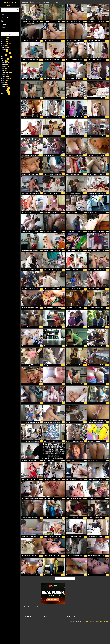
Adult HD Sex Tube (93, 610)
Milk (4, 69)
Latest (4, 21)
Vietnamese (6, 43)
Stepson (5, 59)
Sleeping (5, 47)
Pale (4, 71)
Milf (4, 82)
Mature (5, 84)
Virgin (4, 41)
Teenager (5, 88)
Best (3, 24)
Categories (5, 18)
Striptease (5, 94)
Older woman (6, 57)
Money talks (6, 53)
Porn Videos (47, 610)
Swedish (5, 76)
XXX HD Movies (70, 616)
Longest (4, 27)
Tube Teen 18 (48, 613)
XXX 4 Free (69, 610)
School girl (6, 78)
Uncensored (6, 49)
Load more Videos (65, 579)
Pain (4, 55)
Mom (4, 61)
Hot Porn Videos (26, 616)
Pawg (4, 51)
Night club (5, 67)
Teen (5, 45)
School (5, 39)
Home (4, 15)
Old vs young (6, 72)
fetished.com (25, 610)
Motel (4, 86)
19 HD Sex (47, 616)
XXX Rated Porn (26, 613)
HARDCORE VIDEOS (10, 4)
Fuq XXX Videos (70, 613)
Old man (5, 92)
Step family (6, 63)
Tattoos (5, 80)
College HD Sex (92, 613)
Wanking (5, 90)
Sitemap (87, 621)
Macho (4, 65)
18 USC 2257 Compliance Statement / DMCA (99, 621)
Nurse (4, 74)
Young (5, 37)
